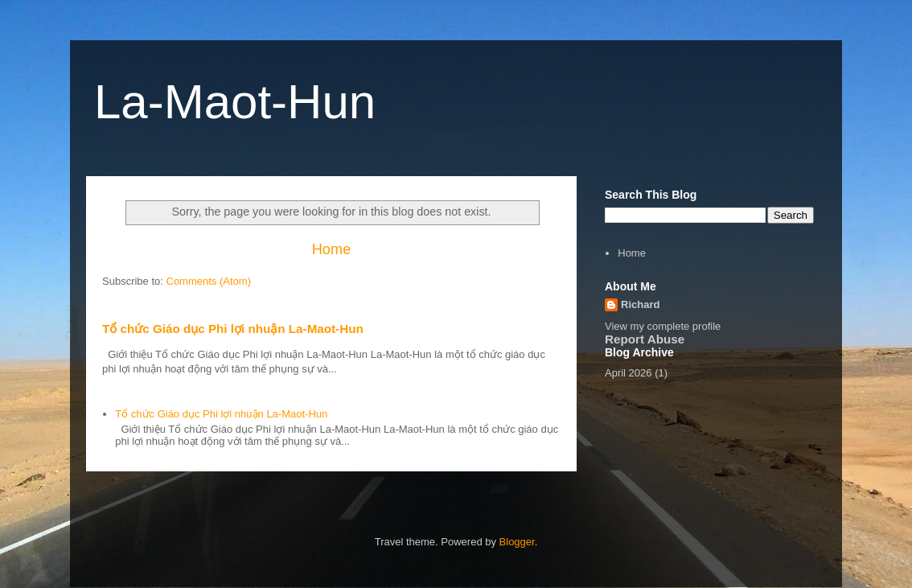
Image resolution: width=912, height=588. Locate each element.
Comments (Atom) (209, 281)
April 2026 (629, 373)
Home (332, 249)
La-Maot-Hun (235, 102)
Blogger (517, 542)
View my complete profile (663, 326)
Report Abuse (645, 339)
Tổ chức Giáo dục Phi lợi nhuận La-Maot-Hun (233, 329)
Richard (640, 304)
